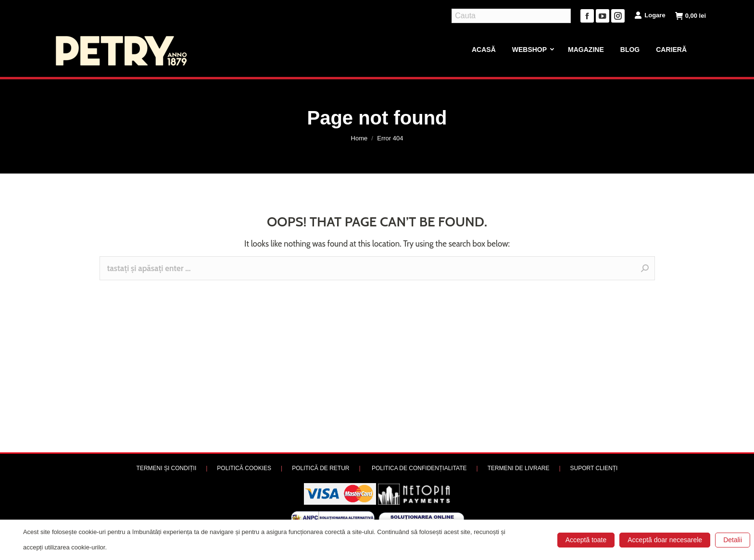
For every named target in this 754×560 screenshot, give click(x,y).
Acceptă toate (586, 540)
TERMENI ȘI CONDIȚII (167, 468)
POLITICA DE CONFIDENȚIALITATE (419, 468)
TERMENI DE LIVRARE (519, 468)
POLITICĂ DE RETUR (320, 468)
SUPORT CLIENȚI (594, 468)
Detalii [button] (733, 540)
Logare (650, 15)
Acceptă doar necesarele (665, 540)
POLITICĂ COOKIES (244, 468)
